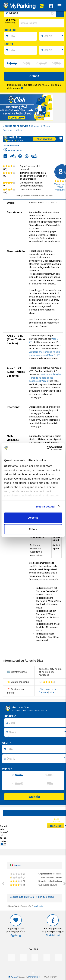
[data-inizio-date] (22, 36)
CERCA (34, 76)
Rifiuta (33, 529)
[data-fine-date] (22, 50)
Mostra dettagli (46, 506)
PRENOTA (56, 826)
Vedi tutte (38, 906)
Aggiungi (16, 935)
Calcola (34, 797)
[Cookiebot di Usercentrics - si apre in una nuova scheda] (47, 448)
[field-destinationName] (31, 13)
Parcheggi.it (34, 977)
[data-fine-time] (54, 50)
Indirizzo (10, 21)
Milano (19, 130)
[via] (42, 23)
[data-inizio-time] (54, 36)
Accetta (33, 518)
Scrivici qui (53, 935)
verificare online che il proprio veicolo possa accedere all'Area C (45, 378)
